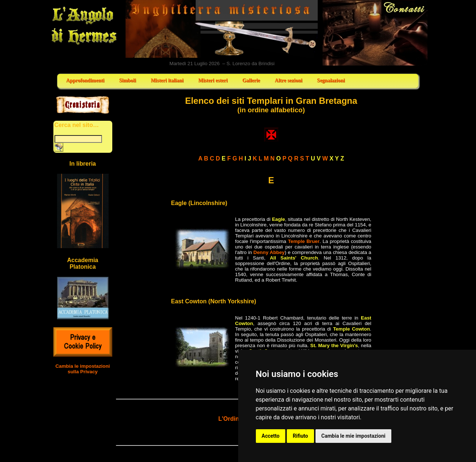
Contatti (375, 33)
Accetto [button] (271, 436)
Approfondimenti (85, 80)
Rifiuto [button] (300, 436)
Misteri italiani (167, 80)
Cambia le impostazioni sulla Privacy (82, 369)
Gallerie (251, 80)
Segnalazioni (331, 80)
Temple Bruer (304, 241)
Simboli (127, 80)
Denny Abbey (269, 252)
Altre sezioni (288, 80)
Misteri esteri (213, 80)
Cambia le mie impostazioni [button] (353, 436)
